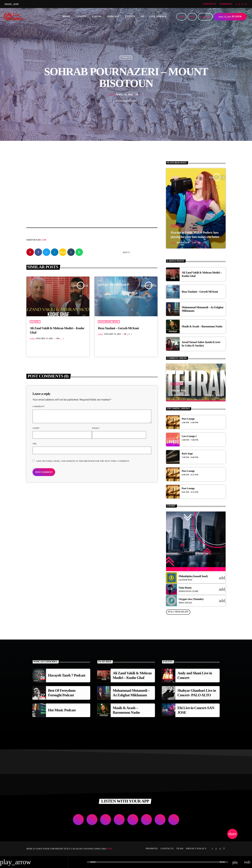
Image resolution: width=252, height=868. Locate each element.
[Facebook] (246, 4)
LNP (44, 240)
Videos (126, 57)
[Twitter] (237, 4)
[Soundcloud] (240, 4)
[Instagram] (243, 4)
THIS (110, 849)
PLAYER (230, 17)
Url (35, 444)
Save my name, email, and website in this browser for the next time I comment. (83, 461)
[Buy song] (221, 578)
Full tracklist (178, 612)
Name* (36, 428)
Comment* (39, 407)
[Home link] (14, 17)
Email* (96, 428)
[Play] (205, 17)
